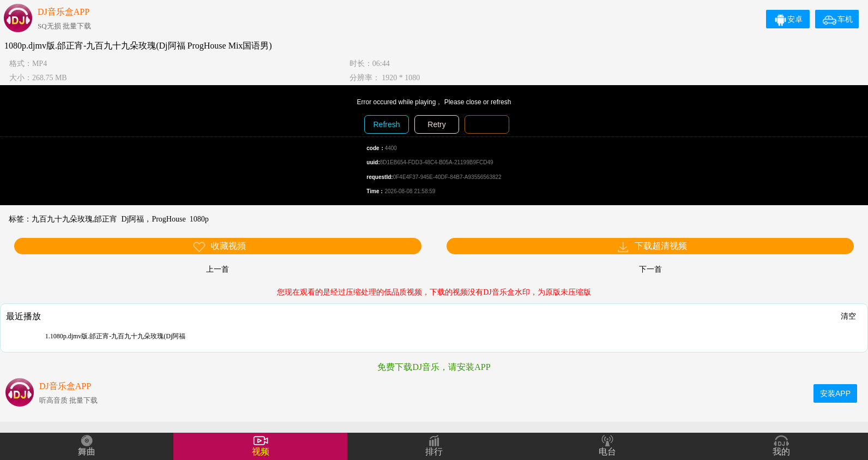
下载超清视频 (652, 247)
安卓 (788, 19)
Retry (436, 124)
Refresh (386, 124)
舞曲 (87, 452)
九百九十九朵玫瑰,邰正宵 (75, 219)
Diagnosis (487, 124)
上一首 (218, 269)
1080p (199, 219)
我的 (781, 452)
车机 (838, 19)
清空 (848, 316)
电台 (607, 452)
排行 (434, 452)
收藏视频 (219, 247)
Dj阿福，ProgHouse (153, 219)
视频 (261, 452)
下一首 (650, 269)
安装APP (835, 393)
